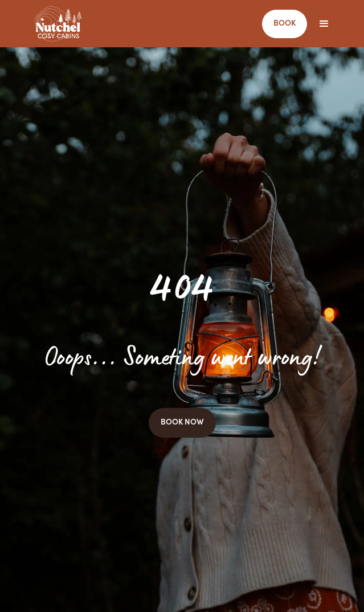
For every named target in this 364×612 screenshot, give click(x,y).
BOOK (285, 24)
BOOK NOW (182, 423)
